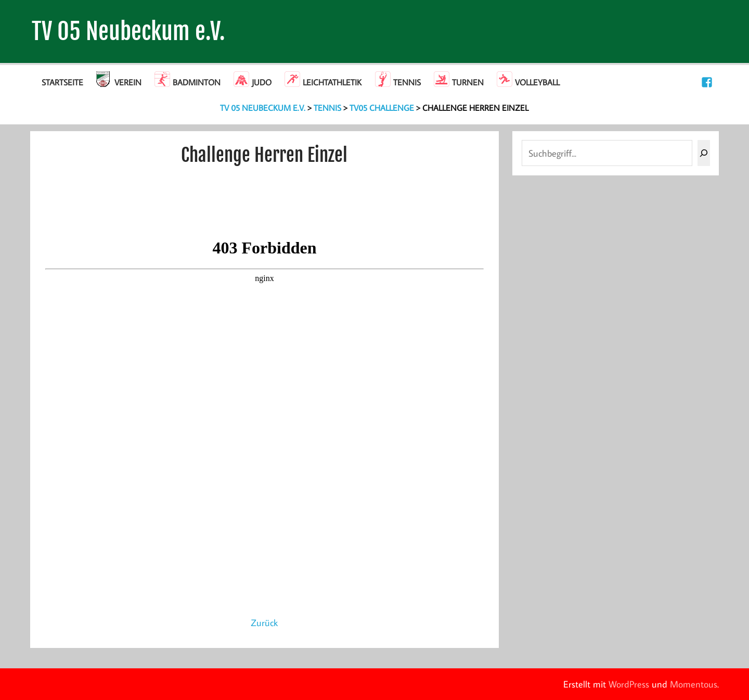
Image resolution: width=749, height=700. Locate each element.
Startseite (62, 82)
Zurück (264, 623)
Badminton (197, 82)
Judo (262, 82)
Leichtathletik (332, 82)
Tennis (407, 82)
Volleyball (537, 82)
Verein (128, 82)
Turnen (468, 82)
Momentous (694, 684)
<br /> (264, 422)
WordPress (629, 684)
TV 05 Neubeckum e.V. (128, 31)
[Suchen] (704, 153)
